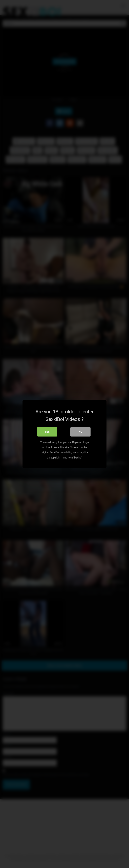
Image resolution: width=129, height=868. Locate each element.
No (80, 432)
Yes (47, 432)
